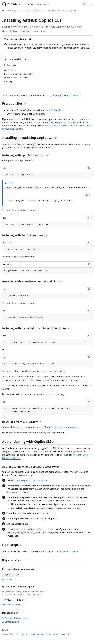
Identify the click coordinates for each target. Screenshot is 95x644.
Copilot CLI (37, 11)
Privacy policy (7, 579)
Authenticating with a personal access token (32, 467)
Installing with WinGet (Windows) (25, 235)
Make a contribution (15, 600)
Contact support (11, 622)
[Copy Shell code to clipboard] (89, 168)
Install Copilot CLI (70, 11)
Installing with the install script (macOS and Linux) (36, 328)
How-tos (26, 11)
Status (40, 634)
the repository (64, 427)
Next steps (12, 545)
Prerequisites (14, 103)
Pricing (48, 634)
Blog (70, 634)
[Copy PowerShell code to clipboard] (89, 243)
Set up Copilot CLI (52, 11)
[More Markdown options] (25, 59)
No (18, 575)
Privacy (32, 634)
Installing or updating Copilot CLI (30, 138)
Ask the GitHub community (15, 618)
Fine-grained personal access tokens (29, 480)
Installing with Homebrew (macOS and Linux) (33, 281)
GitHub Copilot (13, 11)
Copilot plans (57, 110)
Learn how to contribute (11, 604)
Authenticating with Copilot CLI (28, 441)
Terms (24, 634)
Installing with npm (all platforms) (26, 155)
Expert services (60, 634)
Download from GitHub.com (22, 422)
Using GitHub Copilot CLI (68, 551)
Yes (7, 575)
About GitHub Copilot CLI (68, 96)
